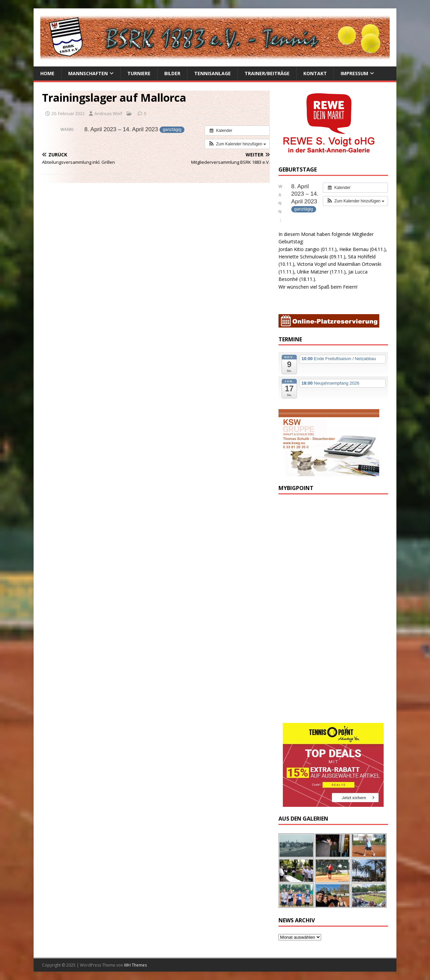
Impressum (354, 73)
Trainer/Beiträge (267, 73)
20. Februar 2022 (68, 113)
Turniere (139, 73)
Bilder (172, 73)
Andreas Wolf (108, 113)
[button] (237, 144)
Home (47, 73)
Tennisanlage (212, 73)
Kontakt (315, 73)
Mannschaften (88, 73)
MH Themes (136, 965)
